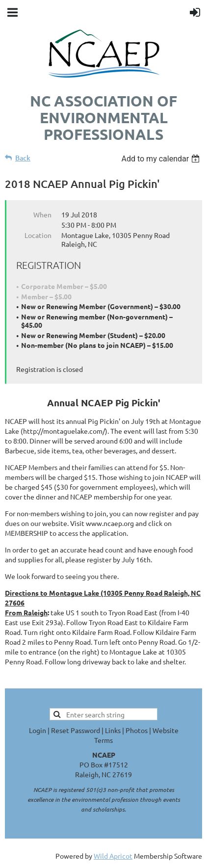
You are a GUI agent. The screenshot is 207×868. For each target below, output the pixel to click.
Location (38, 235)
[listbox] (162, 159)
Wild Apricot (113, 856)
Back (23, 158)
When (42, 214)
